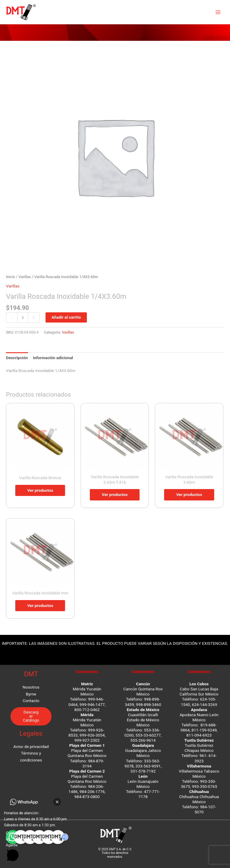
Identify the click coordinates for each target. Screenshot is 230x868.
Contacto (31, 701)
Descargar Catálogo (31, 716)
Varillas (25, 277)
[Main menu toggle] (218, 12)
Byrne (31, 694)
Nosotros (31, 687)
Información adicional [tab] (53, 358)
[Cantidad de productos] (23, 318)
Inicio (10, 277)
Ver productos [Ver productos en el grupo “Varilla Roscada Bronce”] (40, 490)
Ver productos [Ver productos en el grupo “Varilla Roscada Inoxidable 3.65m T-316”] (115, 494)
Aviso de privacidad (31, 746)
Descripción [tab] (17, 358)
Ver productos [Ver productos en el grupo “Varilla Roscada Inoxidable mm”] (40, 605)
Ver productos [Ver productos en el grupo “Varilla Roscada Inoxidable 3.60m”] (189, 494)
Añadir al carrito (66, 317)
